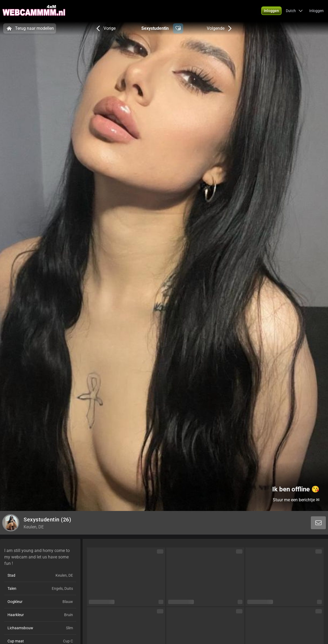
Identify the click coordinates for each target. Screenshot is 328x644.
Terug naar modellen (30, 28)
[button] (271, 11)
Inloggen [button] (316, 11)
